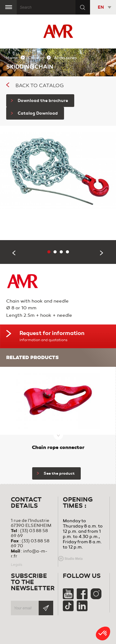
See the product (56, 473)
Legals (17, 565)
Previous (14, 253)
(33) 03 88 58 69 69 (29, 533)
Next (102, 253)
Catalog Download (34, 113)
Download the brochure (39, 101)
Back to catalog (35, 86)
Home (12, 58)
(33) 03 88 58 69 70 (30, 543)
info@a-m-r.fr (29, 554)
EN (101, 7)
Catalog (36, 58)
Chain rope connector (58, 447)
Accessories (65, 58)
